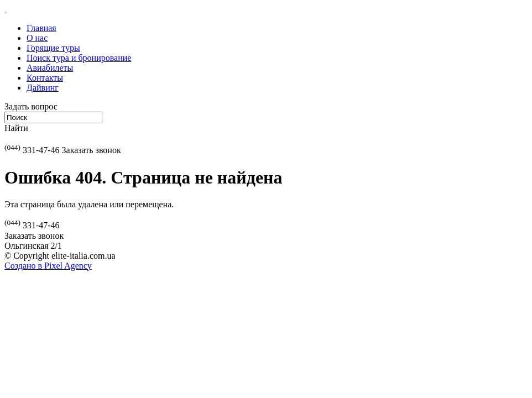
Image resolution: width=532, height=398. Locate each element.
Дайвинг (43, 88)
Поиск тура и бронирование (79, 58)
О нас (37, 38)
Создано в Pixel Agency (48, 266)
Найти (16, 128)
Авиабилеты (50, 68)
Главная (41, 28)
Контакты (45, 78)
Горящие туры (53, 48)
